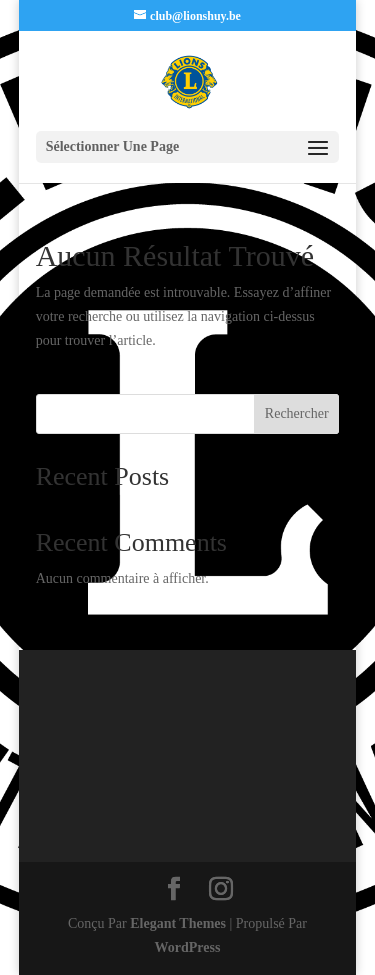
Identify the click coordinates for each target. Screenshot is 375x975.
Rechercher (297, 413)
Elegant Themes (178, 923)
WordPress (188, 947)
